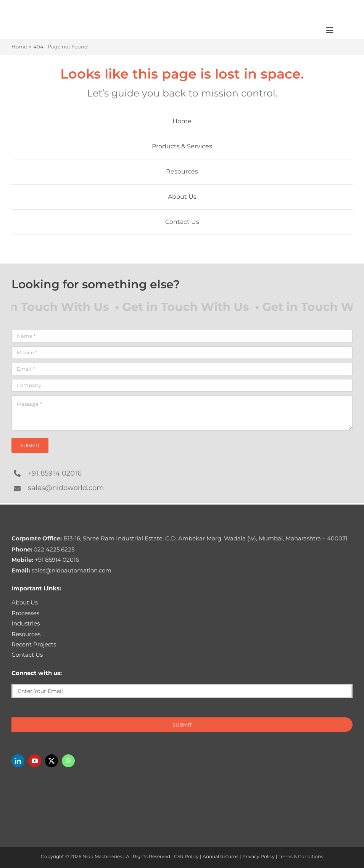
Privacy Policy (259, 856)
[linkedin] (18, 761)
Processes (25, 613)
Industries (26, 623)
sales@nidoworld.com (66, 488)
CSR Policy (186, 856)
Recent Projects (34, 644)
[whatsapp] (68, 761)
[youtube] (35, 761)
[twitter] (52, 761)
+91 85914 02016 (55, 473)
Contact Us (27, 655)
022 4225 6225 (43, 549)
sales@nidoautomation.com (61, 570)
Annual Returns (221, 856)
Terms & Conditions (301, 856)
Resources (26, 634)
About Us (25, 602)
